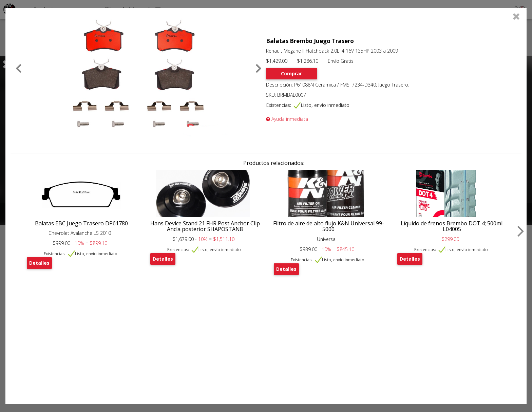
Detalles (39, 263)
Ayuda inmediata (287, 119)
